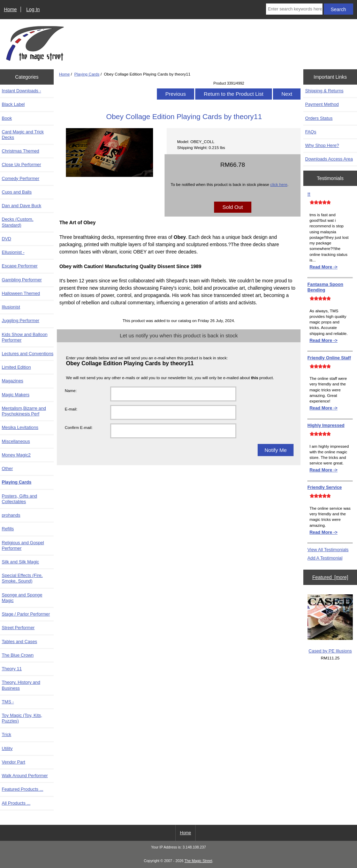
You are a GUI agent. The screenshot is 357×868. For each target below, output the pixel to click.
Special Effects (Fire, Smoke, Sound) (22, 578)
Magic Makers (16, 395)
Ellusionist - (13, 252)
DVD (6, 239)
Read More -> (324, 267)
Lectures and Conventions (28, 354)
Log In (33, 9)
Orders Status (319, 118)
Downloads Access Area (329, 159)
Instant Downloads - (21, 91)
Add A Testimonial (325, 558)
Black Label (13, 104)
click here (279, 184)
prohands (11, 515)
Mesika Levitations (20, 427)
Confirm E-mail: (79, 427)
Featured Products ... (22, 789)
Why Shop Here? (322, 145)
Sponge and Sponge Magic (22, 598)
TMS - (8, 702)
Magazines (13, 381)
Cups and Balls (17, 192)
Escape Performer (20, 266)
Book (7, 118)
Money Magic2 (16, 455)
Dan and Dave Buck (21, 206)
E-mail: (71, 409)
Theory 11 (12, 669)
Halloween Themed (21, 293)
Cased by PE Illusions (330, 624)
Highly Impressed (326, 425)
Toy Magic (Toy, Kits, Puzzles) (22, 718)
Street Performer (18, 628)
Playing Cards (87, 74)
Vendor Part (13, 762)
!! (309, 194)
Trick (6, 734)
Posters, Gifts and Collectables (19, 499)
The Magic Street (198, 861)
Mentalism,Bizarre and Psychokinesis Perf (24, 411)
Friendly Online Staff (329, 358)
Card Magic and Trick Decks (23, 135)
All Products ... (16, 803)
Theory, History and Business (21, 685)
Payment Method (322, 104)
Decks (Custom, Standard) (18, 222)
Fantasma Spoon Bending (325, 287)
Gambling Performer (22, 280)
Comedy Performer (21, 178)
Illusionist (11, 307)
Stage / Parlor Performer (26, 614)
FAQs (311, 132)
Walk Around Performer (25, 776)
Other (7, 468)
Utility (7, 748)
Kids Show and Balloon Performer (25, 337)
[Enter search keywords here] (294, 9)
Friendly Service (325, 487)
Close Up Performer (21, 165)
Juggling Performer (21, 320)
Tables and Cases (19, 642)
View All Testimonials (328, 550)
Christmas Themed (20, 151)
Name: (71, 390)
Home (10, 9)
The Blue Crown (18, 655)
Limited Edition (16, 367)
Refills (8, 529)
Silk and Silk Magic (20, 562)
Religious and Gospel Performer (23, 545)
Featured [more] (330, 577)
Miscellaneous (16, 441)
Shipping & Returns (324, 91)
